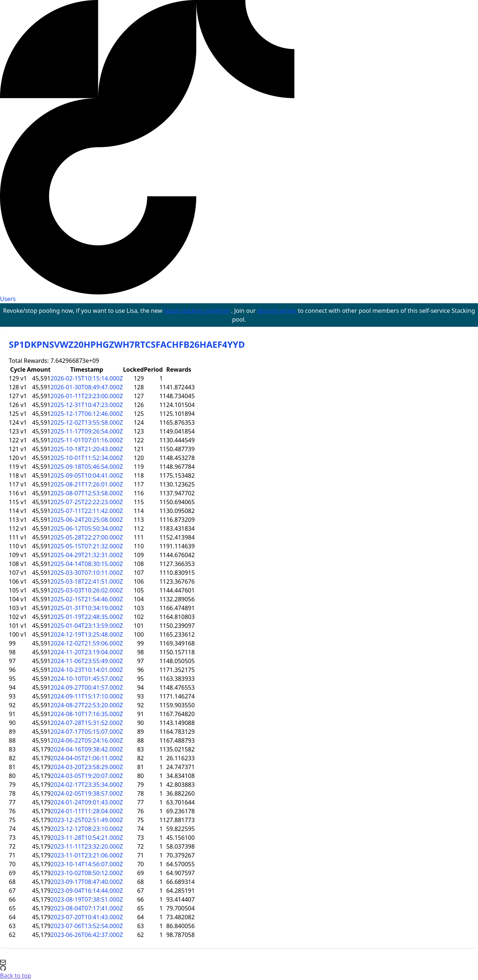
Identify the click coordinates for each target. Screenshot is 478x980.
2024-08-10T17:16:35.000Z (87, 714)
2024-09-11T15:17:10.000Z (87, 696)
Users (8, 299)
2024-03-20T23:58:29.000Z (87, 767)
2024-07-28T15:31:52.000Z (87, 723)
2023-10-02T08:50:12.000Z (87, 873)
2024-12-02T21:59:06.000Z (87, 643)
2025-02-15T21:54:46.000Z (87, 599)
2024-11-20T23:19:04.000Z (87, 652)
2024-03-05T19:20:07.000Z (87, 776)
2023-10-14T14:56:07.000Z (87, 864)
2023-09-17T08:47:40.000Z (87, 882)
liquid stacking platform (198, 311)
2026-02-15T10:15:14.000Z (87, 378)
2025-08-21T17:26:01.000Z (87, 484)
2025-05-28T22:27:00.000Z (87, 537)
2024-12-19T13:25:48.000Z (87, 634)
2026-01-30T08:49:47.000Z (87, 387)
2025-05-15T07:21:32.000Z (87, 546)
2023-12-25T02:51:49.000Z (87, 820)
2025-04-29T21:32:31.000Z (87, 555)
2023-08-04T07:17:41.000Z (87, 908)
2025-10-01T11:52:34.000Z (87, 458)
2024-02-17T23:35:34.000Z (87, 785)
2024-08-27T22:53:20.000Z (87, 705)
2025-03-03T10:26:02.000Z (87, 590)
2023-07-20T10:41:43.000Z (87, 917)
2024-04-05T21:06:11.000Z (87, 758)
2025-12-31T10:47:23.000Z (87, 405)
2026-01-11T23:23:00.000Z (87, 396)
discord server (278, 311)
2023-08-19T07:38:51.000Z (87, 899)
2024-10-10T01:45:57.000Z (87, 679)
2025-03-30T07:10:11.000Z (87, 573)
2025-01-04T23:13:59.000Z (87, 626)
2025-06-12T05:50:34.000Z (87, 528)
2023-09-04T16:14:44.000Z (87, 891)
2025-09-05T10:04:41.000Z (87, 475)
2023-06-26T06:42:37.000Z (87, 935)
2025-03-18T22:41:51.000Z (87, 581)
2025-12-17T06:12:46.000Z (87, 414)
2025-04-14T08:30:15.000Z (87, 564)
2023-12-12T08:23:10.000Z (87, 829)
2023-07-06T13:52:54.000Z (87, 926)
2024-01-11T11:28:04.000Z (87, 811)
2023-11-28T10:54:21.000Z (87, 838)
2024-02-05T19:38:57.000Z (87, 793)
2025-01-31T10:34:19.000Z (87, 608)
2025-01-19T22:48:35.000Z (87, 617)
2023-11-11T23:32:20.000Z (87, 846)
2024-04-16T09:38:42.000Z (87, 749)
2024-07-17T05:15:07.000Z (87, 732)
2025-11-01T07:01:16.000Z (87, 440)
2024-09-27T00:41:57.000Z (87, 687)
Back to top (16, 976)
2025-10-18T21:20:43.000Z (87, 449)
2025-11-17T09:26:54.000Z (87, 431)
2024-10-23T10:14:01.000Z (87, 670)
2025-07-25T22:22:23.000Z (87, 502)
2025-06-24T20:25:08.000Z (87, 520)
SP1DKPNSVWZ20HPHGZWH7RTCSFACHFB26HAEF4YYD (127, 344)
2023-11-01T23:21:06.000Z (87, 855)
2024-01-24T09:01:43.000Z (87, 802)
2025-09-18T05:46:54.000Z (87, 467)
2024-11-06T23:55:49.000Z (87, 661)
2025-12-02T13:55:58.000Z (87, 422)
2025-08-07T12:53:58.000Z (87, 493)
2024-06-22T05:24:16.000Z (87, 740)
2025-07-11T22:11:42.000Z (87, 511)
